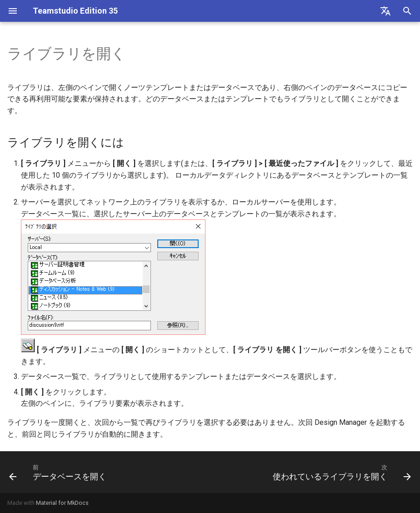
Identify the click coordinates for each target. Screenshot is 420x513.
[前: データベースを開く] (59, 472)
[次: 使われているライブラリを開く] (340, 472)
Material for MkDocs (62, 503)
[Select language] (385, 11)
